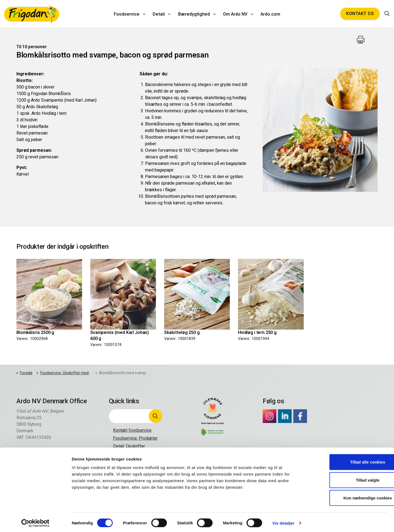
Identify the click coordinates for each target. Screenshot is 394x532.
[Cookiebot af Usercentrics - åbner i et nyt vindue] (35, 521)
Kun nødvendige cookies (348, 496)
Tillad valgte (348, 478)
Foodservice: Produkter (135, 438)
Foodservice (129, 14)
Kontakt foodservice (132, 430)
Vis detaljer (283, 521)
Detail (160, 14)
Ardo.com (269, 14)
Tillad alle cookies (348, 460)
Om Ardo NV (234, 14)
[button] (155, 416)
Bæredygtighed (194, 14)
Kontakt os (360, 14)
